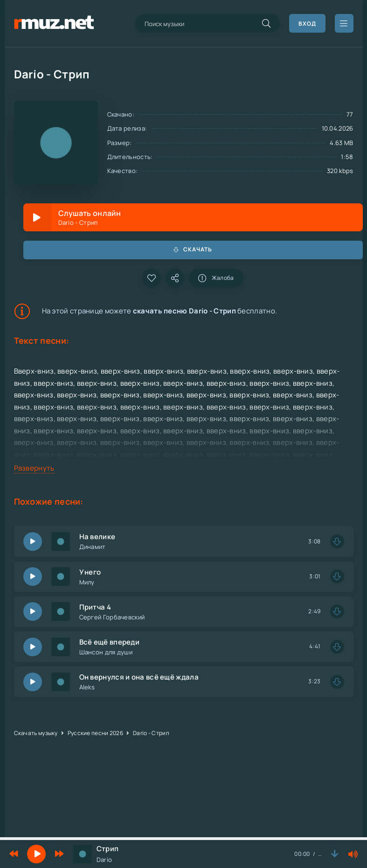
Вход (307, 24)
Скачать (193, 249)
